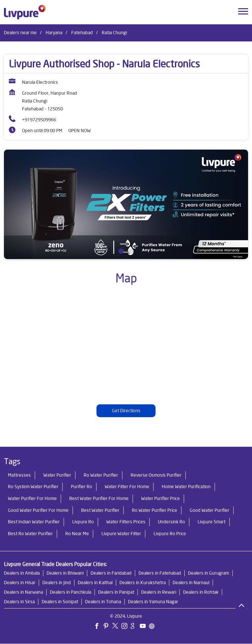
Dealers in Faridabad (111, 573)
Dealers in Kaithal (95, 583)
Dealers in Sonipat (60, 602)
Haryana (54, 33)
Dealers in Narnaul (191, 583)
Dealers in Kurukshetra (143, 583)
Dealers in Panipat (116, 592)
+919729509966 (39, 120)
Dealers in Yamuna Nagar (153, 602)
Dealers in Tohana (103, 602)
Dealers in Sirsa (19, 602)
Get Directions (126, 411)
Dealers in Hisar (20, 583)
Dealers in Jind (57, 583)
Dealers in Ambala (22, 573)
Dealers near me (20, 33)
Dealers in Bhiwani (65, 573)
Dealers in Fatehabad (160, 573)
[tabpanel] (126, 204)
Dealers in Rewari (159, 592)
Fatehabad (82, 33)
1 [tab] (121, 251)
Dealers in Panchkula (71, 592)
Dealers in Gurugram (209, 573)
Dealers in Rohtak (201, 592)
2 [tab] (131, 251)
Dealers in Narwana (23, 592)
